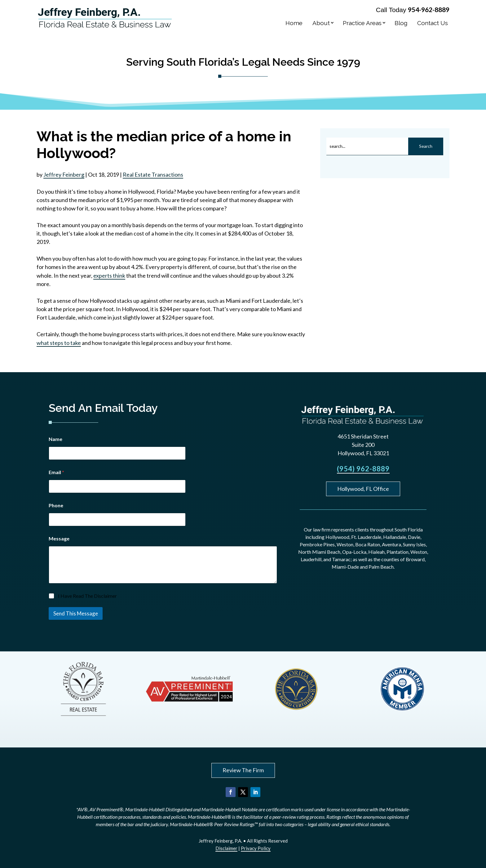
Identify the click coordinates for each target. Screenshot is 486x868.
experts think (109, 275)
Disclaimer (226, 848)
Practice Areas (362, 23)
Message (59, 538)
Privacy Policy (256, 848)
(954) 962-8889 (363, 469)
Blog (401, 23)
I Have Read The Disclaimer (87, 596)
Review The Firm (243, 770)
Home (294, 23)
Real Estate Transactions (153, 174)
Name (55, 439)
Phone (56, 505)
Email (56, 472)
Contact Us (433, 23)
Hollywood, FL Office (363, 489)
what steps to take (59, 343)
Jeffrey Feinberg (64, 174)
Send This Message (76, 613)
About (321, 23)
